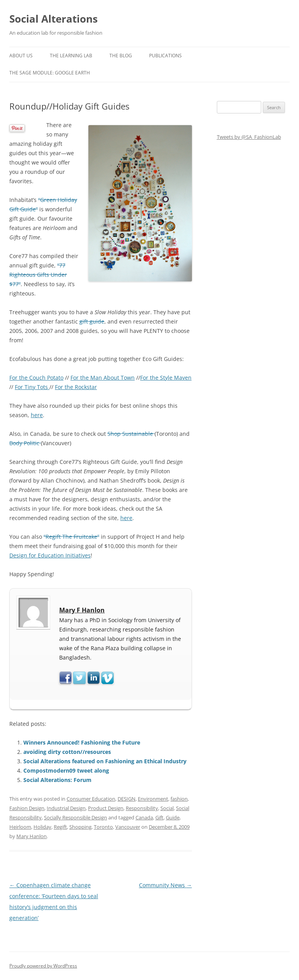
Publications (165, 56)
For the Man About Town (103, 378)
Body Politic (25, 443)
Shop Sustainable (131, 434)
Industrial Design (66, 808)
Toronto (103, 827)
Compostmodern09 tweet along (66, 770)
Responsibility (142, 808)
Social (167, 808)
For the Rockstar (76, 387)
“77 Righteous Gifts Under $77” (38, 275)
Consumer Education (91, 799)
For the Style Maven (166, 378)
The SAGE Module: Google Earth (50, 73)
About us (21, 56)
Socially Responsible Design (76, 817)
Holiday (42, 827)
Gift (159, 817)
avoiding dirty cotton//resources (67, 752)
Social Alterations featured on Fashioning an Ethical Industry (105, 761)
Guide (173, 817)
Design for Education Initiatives (50, 555)
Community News (165, 885)
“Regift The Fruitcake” (71, 537)
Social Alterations (54, 19)
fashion (179, 799)
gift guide (92, 321)
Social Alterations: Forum (57, 780)
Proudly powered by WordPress (43, 966)
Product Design (106, 808)
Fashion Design (27, 808)
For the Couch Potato (36, 378)
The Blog (121, 56)
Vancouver (128, 827)
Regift (60, 827)
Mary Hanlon (32, 836)
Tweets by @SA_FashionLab (249, 137)
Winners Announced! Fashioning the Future (82, 742)
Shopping (80, 827)
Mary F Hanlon (82, 610)
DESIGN (127, 799)
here (37, 415)
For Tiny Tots (32, 387)
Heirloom (20, 827)
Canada (144, 817)
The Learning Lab (71, 56)
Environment (153, 799)
